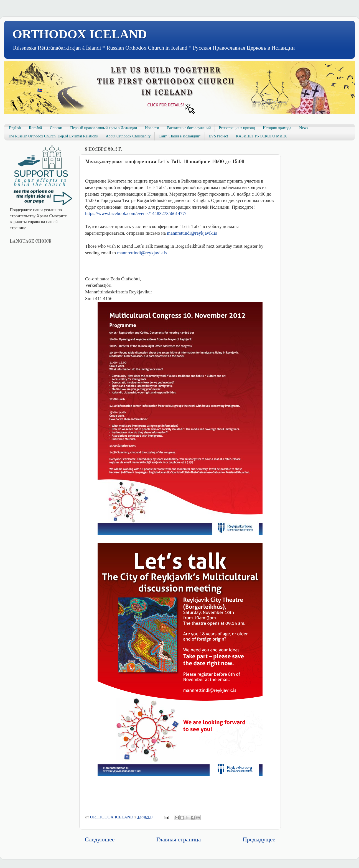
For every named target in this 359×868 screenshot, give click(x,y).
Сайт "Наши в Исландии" (180, 136)
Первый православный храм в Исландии (104, 128)
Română (35, 128)
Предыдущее (259, 839)
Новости (152, 128)
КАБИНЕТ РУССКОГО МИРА (261, 136)
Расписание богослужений (189, 128)
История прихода (277, 128)
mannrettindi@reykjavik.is (192, 233)
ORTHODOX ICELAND (80, 34)
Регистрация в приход (237, 128)
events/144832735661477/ (136, 213)
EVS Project (218, 136)
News (304, 128)
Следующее (100, 839)
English (15, 128)
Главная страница (179, 839)
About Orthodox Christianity (128, 136)
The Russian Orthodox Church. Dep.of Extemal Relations (53, 136)
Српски (56, 128)
